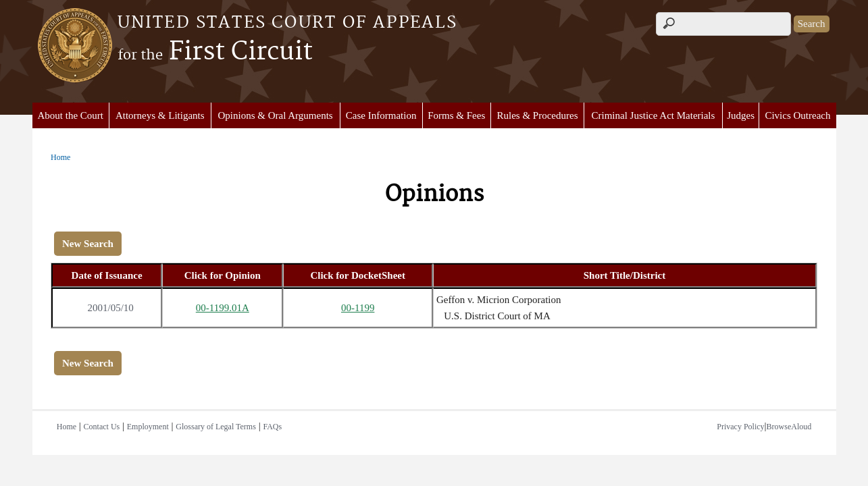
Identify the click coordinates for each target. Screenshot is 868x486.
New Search (88, 244)
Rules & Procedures (538, 115)
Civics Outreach (797, 115)
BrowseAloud (789, 427)
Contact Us (102, 427)
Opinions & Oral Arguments (276, 115)
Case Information (381, 115)
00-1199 (358, 308)
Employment (148, 427)
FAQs (272, 427)
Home (60, 157)
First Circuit (215, 52)
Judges (741, 115)
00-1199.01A (223, 308)
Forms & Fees (456, 115)
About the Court (70, 115)
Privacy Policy (740, 427)
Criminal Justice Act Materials (653, 115)
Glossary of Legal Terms (216, 427)
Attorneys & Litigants (160, 115)
